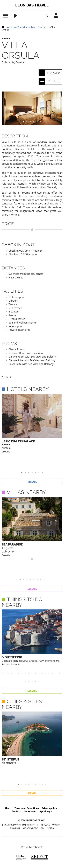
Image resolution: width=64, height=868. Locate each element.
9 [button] (47, 724)
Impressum (30, 751)
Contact (16, 751)
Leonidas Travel (32, 5)
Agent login (46, 751)
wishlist (54, 81)
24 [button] (41, 638)
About (8, 748)
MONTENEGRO (30, 768)
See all (32, 466)
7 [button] (44, 457)
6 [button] (42, 122)
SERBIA (51, 768)
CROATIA (45, 765)
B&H (43, 768)
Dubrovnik (8, 62)
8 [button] (46, 548)
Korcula (6, 448)
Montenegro (9, 718)
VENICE (56, 765)
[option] (32, 108)
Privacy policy (49, 748)
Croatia (20, 62)
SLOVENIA (15, 768)
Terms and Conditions (27, 748)
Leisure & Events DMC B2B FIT (18, 765)
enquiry (54, 73)
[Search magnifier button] (46, 15)
